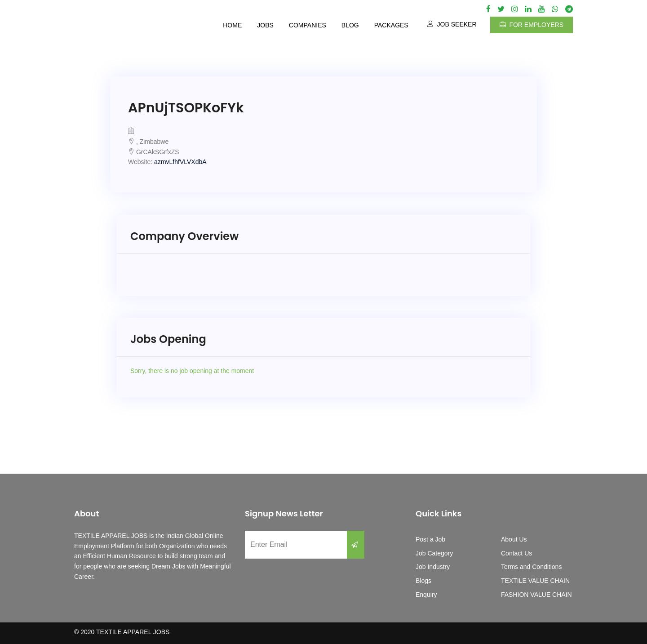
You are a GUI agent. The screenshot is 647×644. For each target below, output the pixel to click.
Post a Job (430, 539)
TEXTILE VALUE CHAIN (535, 581)
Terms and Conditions (531, 567)
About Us (514, 539)
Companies (308, 25)
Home (232, 25)
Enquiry (426, 595)
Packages (391, 25)
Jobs (265, 25)
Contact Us (516, 553)
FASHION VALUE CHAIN (536, 595)
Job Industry (433, 567)
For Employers (532, 25)
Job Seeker (452, 24)
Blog (350, 25)
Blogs (423, 581)
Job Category (434, 553)
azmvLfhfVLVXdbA (180, 162)
